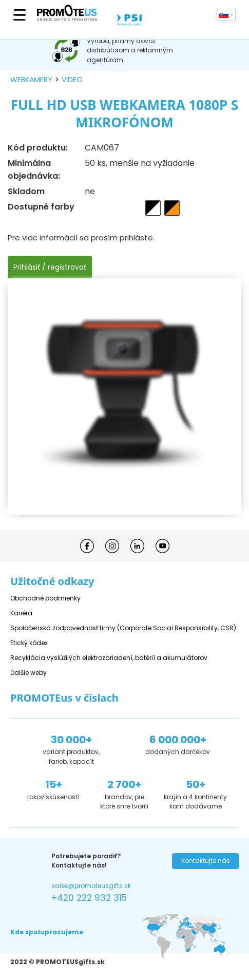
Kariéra (21, 613)
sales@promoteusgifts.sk (91, 886)
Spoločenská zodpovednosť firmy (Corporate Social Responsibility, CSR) (123, 628)
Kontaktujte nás (206, 861)
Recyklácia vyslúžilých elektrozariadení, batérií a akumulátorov (109, 658)
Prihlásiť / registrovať (50, 267)
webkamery (31, 80)
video (72, 80)
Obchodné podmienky (45, 598)
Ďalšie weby (28, 673)
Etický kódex (29, 643)
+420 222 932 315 (89, 898)
